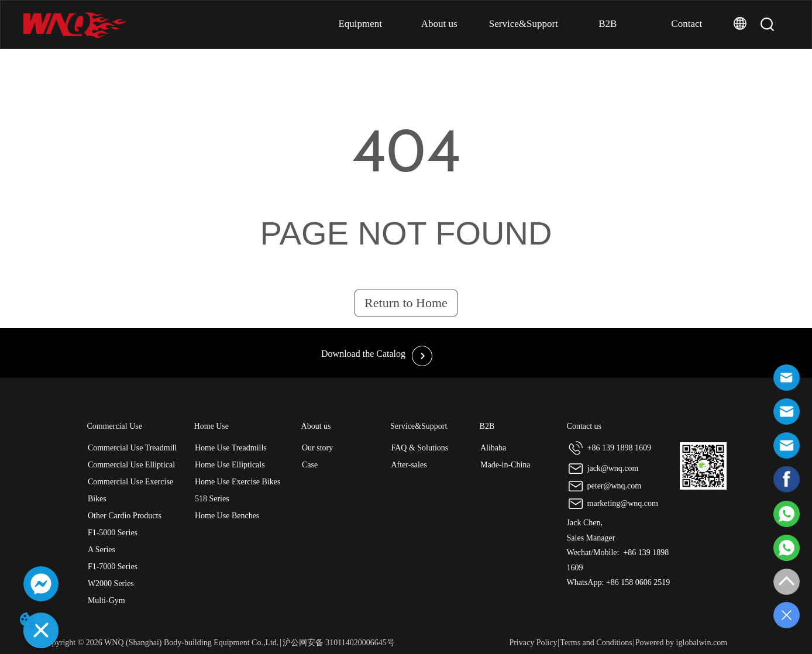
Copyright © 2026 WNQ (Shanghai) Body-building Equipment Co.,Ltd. (160, 643)
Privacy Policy (533, 643)
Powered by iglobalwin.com (681, 643)
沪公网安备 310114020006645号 (339, 643)
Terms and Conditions (596, 643)
